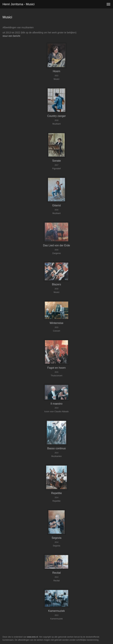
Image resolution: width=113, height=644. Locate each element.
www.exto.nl (32, 637)
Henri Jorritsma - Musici (19, 4)
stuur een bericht (11, 36)
